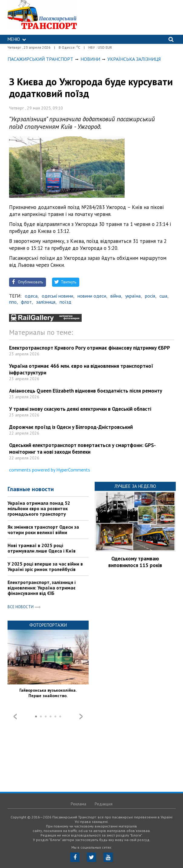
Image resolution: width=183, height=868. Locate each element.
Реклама (78, 804)
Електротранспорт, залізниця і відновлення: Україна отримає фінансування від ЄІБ (42, 588)
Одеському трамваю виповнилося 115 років (135, 562)
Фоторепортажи (48, 625)
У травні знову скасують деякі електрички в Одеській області (80, 409)
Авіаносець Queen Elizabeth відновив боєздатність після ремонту (86, 391)
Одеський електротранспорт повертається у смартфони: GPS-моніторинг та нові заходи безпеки (82, 449)
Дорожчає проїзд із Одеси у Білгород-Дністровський (71, 427)
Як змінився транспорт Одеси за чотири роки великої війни (43, 530)
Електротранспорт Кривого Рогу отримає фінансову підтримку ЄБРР (90, 348)
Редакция (104, 804)
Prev (15, 716)
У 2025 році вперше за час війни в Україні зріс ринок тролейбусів (45, 566)
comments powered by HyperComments (50, 470)
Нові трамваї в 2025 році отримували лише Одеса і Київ (42, 548)
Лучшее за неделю (135, 486)
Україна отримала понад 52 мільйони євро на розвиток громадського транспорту (39, 508)
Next (81, 716)
